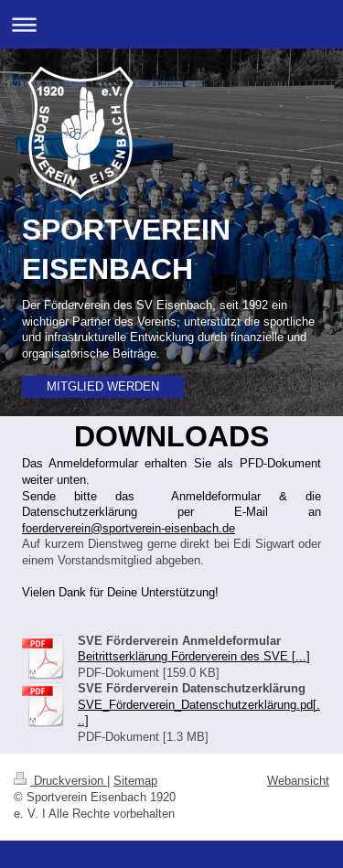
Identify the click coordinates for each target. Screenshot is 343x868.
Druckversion (60, 780)
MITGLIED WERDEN (103, 386)
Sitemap (135, 780)
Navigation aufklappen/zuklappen (171, 24)
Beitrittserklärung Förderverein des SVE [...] (194, 656)
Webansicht (298, 780)
